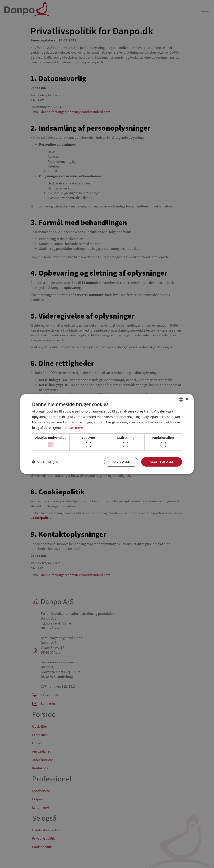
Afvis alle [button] (121, 462)
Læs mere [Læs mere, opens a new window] (76, 427)
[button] (45, 462)
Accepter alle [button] (162, 462)
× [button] (187, 399)
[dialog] (107, 434)
